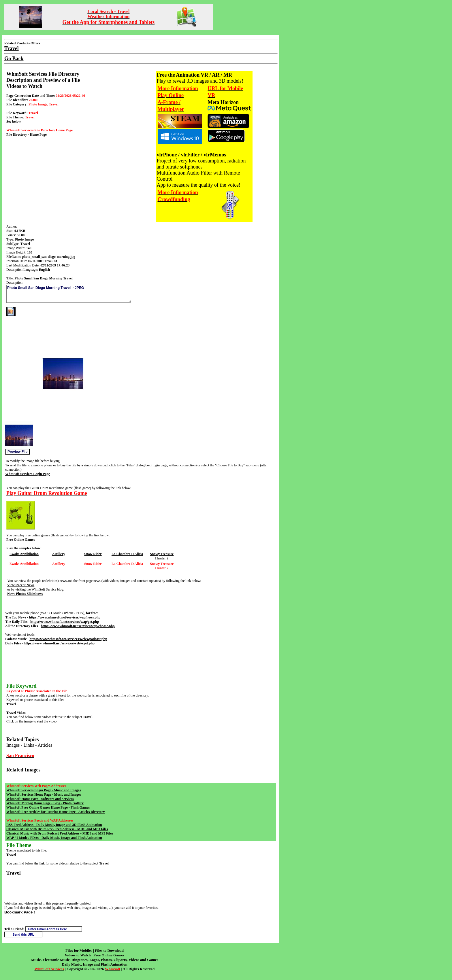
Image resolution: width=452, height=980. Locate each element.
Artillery (59, 554)
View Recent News (21, 585)
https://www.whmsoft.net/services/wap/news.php (65, 617)
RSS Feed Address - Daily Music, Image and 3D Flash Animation (54, 825)
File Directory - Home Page (27, 135)
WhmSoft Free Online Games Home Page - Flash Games (48, 807)
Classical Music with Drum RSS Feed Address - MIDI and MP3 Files (57, 829)
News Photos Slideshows (25, 594)
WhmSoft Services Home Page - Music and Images (44, 794)
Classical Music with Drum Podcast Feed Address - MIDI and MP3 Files (60, 833)
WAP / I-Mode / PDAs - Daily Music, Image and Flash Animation (54, 838)
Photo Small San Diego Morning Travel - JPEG (69, 294)
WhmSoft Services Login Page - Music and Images (44, 790)
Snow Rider (93, 554)
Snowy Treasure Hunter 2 (162, 556)
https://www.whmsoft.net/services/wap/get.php (65, 622)
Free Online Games (21, 540)
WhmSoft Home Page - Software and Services (40, 799)
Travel (14, 873)
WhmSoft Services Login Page (28, 474)
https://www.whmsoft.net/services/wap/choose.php (78, 626)
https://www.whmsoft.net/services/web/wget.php (59, 643)
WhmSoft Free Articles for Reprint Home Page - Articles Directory (56, 812)
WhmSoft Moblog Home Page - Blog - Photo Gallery (45, 803)
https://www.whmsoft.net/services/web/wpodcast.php (68, 639)
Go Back (14, 58)
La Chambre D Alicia (127, 554)
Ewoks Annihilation (24, 554)
